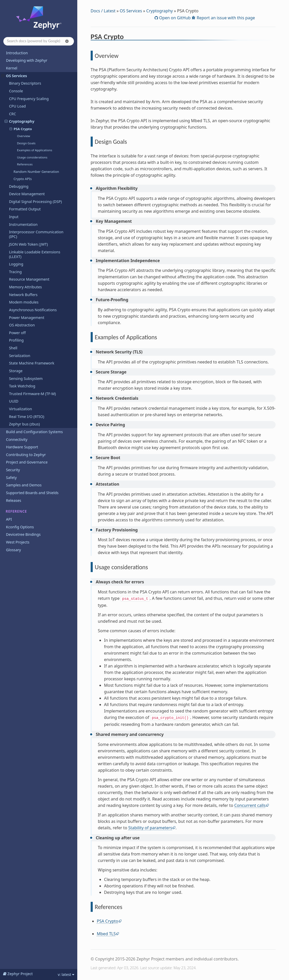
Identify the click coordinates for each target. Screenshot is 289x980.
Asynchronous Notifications (33, 310)
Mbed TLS (106, 934)
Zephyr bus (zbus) (24, 424)
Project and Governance (27, 462)
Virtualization (20, 409)
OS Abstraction (22, 325)
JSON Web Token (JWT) (28, 244)
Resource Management (29, 279)
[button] (67, 41)
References (25, 164)
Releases (14, 500)
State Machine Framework (32, 363)
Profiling (16, 340)
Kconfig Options (20, 527)
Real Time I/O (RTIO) (27, 417)
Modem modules (24, 302)
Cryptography (20, 121)
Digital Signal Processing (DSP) (35, 202)
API (9, 519)
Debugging (19, 186)
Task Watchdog (22, 386)
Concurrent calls (250, 805)
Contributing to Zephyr (26, 455)
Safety (11, 478)
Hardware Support (22, 447)
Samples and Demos (24, 485)
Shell (13, 348)
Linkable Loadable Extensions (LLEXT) (35, 254)
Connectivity (17, 439)
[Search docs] (39, 41)
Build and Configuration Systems (34, 432)
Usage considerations (32, 157)
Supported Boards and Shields (32, 493)
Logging (16, 264)
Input (14, 217)
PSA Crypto (21, 129)
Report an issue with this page (225, 18)
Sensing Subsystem (26, 378)
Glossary (13, 550)
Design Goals (26, 143)
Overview (24, 136)
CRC (12, 114)
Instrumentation (23, 224)
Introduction (17, 53)
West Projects (18, 542)
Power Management (27, 318)
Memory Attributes (25, 287)
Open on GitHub (174, 18)
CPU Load (17, 106)
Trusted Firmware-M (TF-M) (32, 394)
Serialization (20, 356)
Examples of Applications (35, 150)
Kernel (12, 68)
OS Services (14, 76)
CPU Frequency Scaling (29, 99)
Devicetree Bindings (23, 534)
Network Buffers (23, 295)
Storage (16, 371)
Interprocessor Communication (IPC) (36, 234)
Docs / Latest (103, 11)
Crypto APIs (23, 179)
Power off (17, 333)
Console (16, 91)
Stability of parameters (150, 828)
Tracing (15, 272)
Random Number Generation (36, 172)
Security (13, 470)
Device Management (27, 194)
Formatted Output (25, 209)
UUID (14, 401)
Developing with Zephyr (27, 60)
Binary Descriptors (25, 83)
